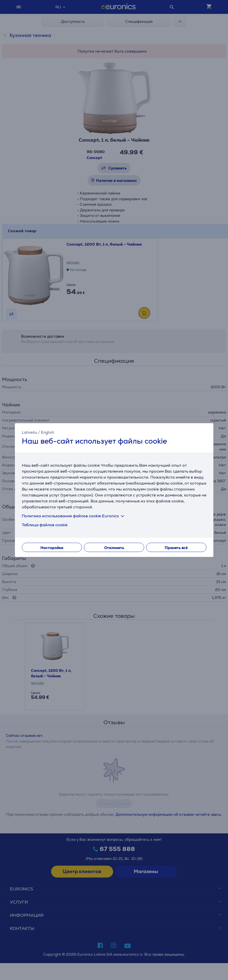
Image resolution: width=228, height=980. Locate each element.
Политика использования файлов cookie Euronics (74, 516)
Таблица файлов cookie (45, 525)
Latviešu (30, 432)
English (48, 432)
